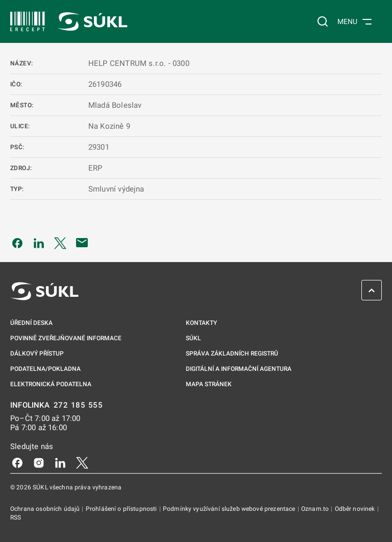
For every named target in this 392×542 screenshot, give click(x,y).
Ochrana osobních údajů (46, 509)
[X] (82, 462)
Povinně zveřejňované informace (66, 338)
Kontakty (201, 323)
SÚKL (193, 338)
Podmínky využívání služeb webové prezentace (230, 509)
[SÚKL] (28, 21)
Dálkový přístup (37, 354)
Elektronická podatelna (51, 384)
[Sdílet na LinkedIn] (39, 243)
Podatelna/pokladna (45, 369)
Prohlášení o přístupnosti (122, 509)
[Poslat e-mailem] (82, 243)
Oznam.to (316, 509)
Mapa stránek (209, 384)
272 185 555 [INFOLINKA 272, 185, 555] (78, 405)
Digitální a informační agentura (239, 369)
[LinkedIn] (60, 462)
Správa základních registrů (232, 354)
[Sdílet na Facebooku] (17, 243)
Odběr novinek (356, 509)
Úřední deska (31, 323)
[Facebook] (17, 462)
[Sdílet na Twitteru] (60, 243)
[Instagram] (39, 462)
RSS (16, 517)
